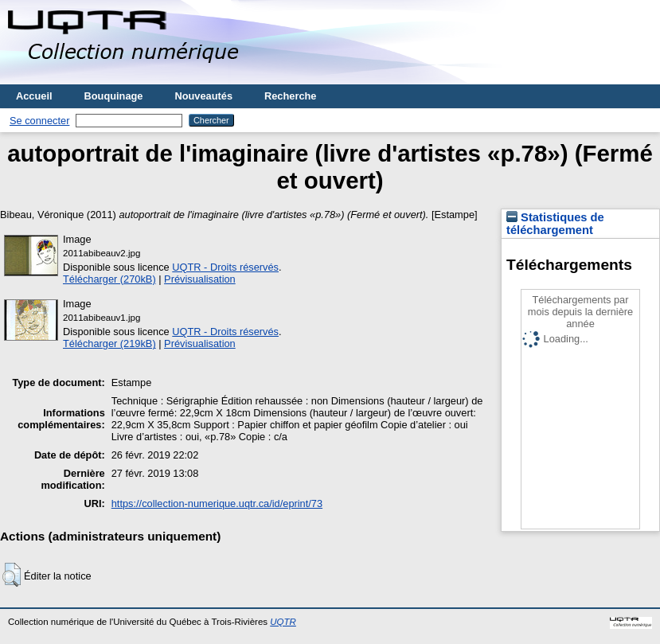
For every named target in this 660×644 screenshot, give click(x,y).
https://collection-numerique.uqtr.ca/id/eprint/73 (217, 503)
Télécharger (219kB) (109, 343)
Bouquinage (114, 96)
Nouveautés (203, 96)
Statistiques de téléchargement (555, 224)
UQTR (283, 622)
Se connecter (39, 121)
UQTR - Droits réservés (225, 267)
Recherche (290, 96)
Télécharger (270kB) (109, 279)
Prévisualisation (200, 279)
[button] (12, 575)
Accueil (34, 96)
